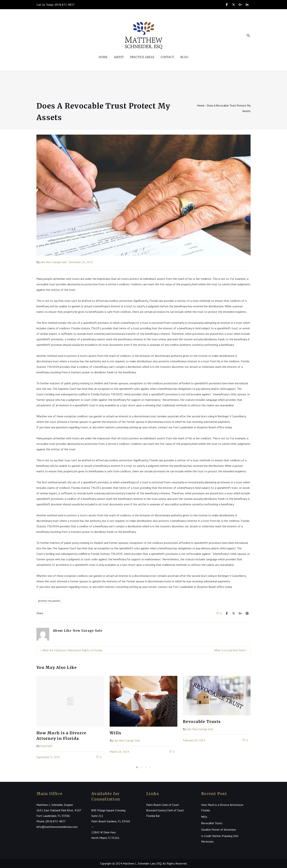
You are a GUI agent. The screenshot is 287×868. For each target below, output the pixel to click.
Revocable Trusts (202, 722)
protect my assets (49, 601)
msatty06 (46, 746)
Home (201, 105)
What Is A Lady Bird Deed (229, 650)
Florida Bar (153, 816)
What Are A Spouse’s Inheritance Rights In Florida (72, 650)
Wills (115, 733)
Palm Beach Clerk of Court (163, 805)
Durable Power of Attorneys (219, 829)
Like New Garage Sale (53, 262)
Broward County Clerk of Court (165, 810)
